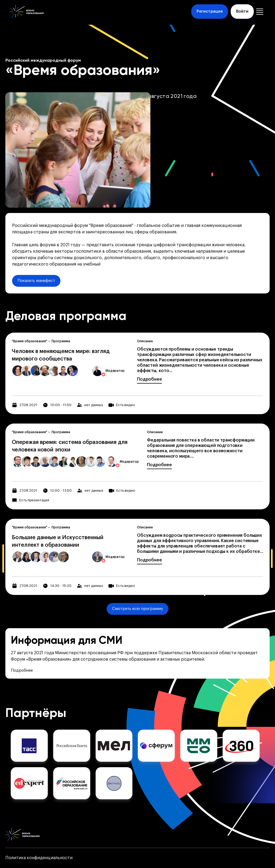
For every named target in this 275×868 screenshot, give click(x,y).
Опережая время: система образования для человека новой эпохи (70, 446)
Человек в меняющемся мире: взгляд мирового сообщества (61, 355)
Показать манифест (36, 281)
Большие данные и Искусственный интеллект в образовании (58, 541)
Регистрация (210, 11)
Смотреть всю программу (137, 609)
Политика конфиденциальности (39, 858)
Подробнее (149, 379)
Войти (242, 11)
